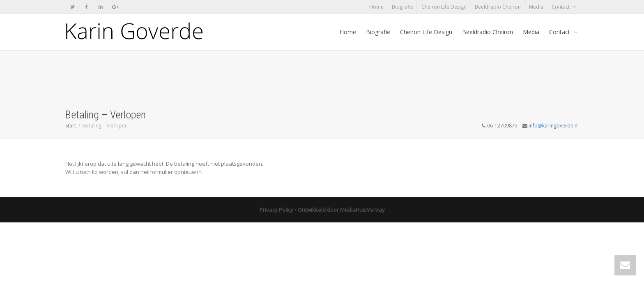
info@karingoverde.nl (554, 126)
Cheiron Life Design (444, 7)
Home (376, 7)
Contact (561, 7)
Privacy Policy (276, 210)
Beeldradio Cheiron (498, 7)
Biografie (402, 7)
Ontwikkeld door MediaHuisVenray (341, 210)
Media (536, 7)
